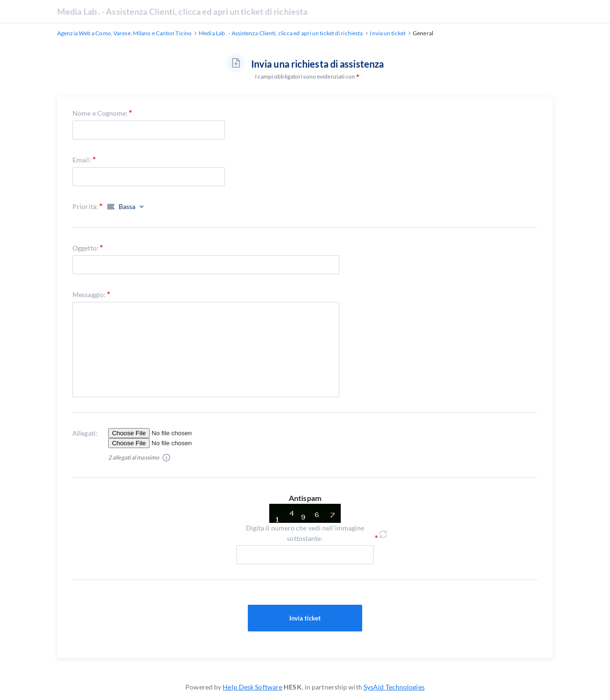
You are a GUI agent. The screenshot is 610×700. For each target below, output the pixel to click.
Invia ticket (305, 618)
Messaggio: (89, 295)
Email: (82, 160)
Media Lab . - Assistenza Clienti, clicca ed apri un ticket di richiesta (182, 11)
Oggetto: (86, 248)
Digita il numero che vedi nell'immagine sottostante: (305, 533)
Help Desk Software (252, 687)
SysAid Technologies (394, 687)
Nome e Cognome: (100, 113)
